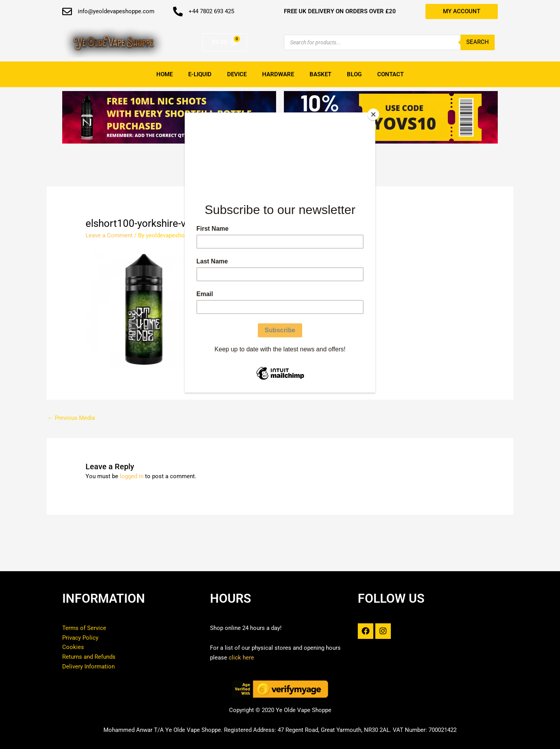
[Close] (373, 114)
